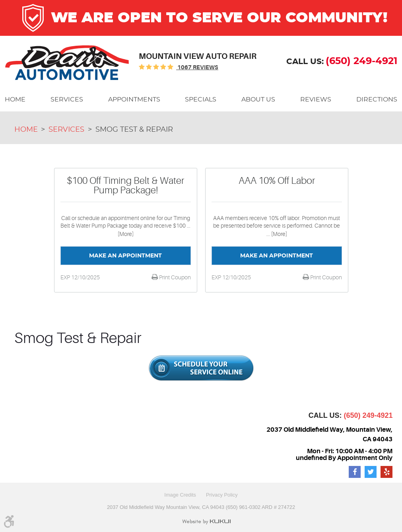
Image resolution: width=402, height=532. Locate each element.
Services (67, 99)
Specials (201, 99)
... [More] (277, 234)
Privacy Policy (222, 495)
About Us (258, 99)
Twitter (371, 472)
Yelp (386, 472)
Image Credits (180, 495)
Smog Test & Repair (134, 130)
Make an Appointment (125, 256)
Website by (206, 522)
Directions (377, 99)
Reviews (316, 99)
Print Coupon (174, 277)
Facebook (355, 472)
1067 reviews (197, 67)
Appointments (134, 99)
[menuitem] (15, 99)
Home (15, 99)
